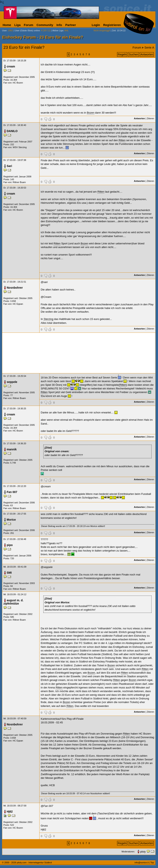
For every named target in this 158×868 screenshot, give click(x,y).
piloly (143, 852)
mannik (12, 449)
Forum (29, 25)
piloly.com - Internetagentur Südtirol (34, 863)
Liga (18, 25)
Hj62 (10, 812)
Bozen (91, 113)
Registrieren (112, 25)
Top (152, 863)
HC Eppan (18, 304)
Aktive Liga (58, 30)
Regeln (122, 54)
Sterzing (48, 319)
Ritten (122, 140)
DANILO (12, 131)
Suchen (133, 54)
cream (11, 66)
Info (59, 25)
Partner (71, 25)
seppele (12, 382)
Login (96, 25)
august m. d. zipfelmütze (13, 602)
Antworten (147, 54)
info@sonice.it (141, 863)
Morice (11, 520)
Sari (9, 166)
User (4, 30)
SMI (9, 573)
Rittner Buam (19, 182)
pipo (10, 545)
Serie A (149, 47)
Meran (72, 199)
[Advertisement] (79, 353)
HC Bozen (18, 83)
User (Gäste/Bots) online (27, 30)
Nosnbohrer (15, 288)
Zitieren (150, 118)
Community (45, 25)
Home (7, 25)
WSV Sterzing (20, 147)
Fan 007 (12, 492)
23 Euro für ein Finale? (24, 47)
